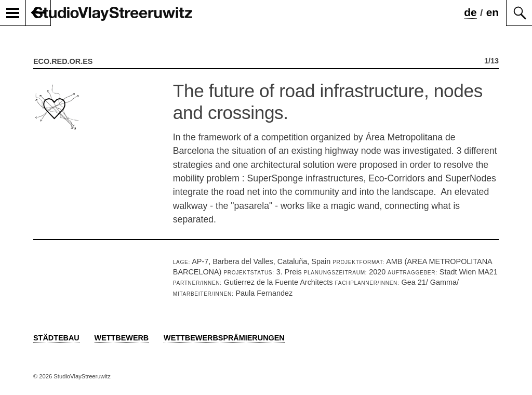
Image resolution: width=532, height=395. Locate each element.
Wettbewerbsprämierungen (224, 338)
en (493, 12)
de (470, 12)
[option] (266, 155)
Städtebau (56, 338)
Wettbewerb (122, 338)
